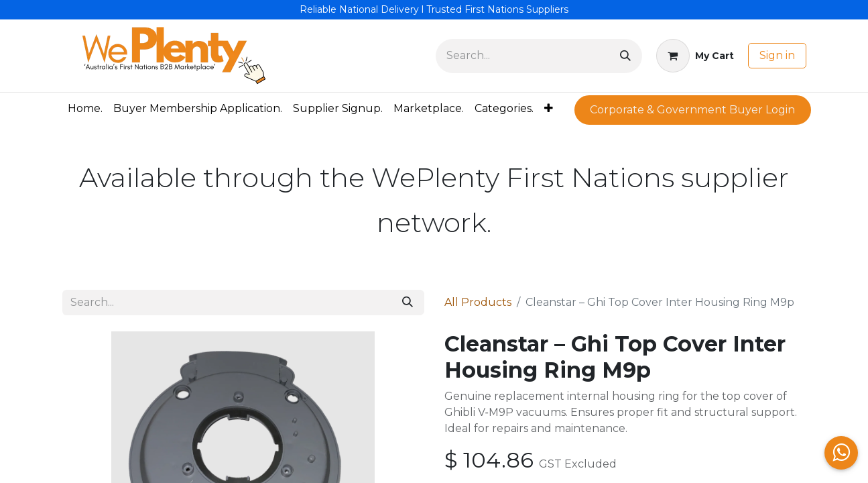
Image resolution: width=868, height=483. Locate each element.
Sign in (777, 55)
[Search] (625, 56)
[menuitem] (85, 109)
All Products (478, 302)
